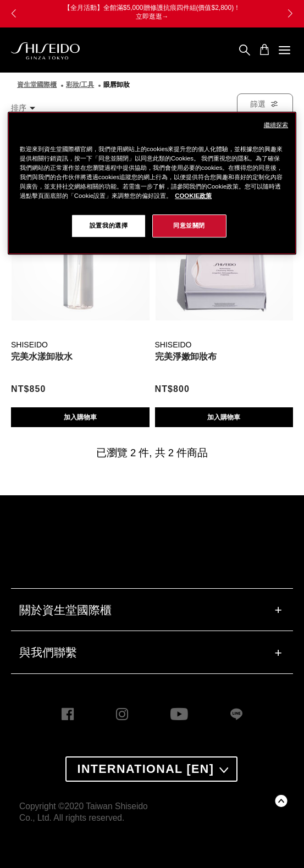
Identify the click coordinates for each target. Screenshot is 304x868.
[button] (290, 14)
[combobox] (29, 108)
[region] (152, 183)
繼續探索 (276, 125)
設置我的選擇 (109, 225)
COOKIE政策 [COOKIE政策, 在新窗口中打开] (193, 196)
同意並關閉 (189, 225)
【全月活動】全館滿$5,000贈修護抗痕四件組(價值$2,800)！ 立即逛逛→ (154, 12)
